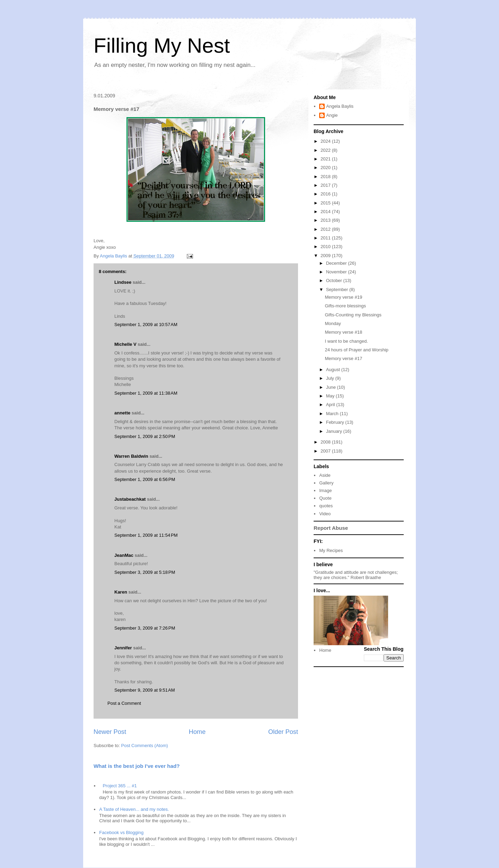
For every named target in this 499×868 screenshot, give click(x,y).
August (334, 370)
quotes (326, 506)
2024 (326, 141)
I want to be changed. (346, 341)
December (337, 263)
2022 (326, 150)
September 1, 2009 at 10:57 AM (146, 325)
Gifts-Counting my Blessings (353, 315)
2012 (326, 229)
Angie (332, 115)
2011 (326, 238)
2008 (326, 442)
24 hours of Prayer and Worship (356, 350)
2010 (326, 247)
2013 (326, 220)
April (331, 405)
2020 (326, 168)
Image (325, 490)
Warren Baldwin (131, 456)
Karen (121, 592)
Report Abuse (331, 528)
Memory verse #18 (343, 332)
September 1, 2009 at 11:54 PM (146, 535)
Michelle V (125, 344)
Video (325, 514)
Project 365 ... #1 (120, 786)
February (336, 422)
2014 (326, 212)
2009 (326, 256)
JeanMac (124, 555)
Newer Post (110, 732)
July (331, 378)
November (337, 272)
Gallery (326, 483)
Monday (333, 323)
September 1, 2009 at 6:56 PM (145, 479)
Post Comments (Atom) (145, 746)
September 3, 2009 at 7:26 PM (145, 628)
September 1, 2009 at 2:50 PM (145, 436)
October (335, 280)
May (331, 396)
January (335, 431)
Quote (325, 498)
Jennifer (123, 648)
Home (197, 732)
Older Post (283, 732)
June (332, 387)
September (338, 290)
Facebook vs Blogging (121, 832)
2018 (326, 177)
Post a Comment (124, 703)
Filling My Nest (162, 46)
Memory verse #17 (343, 358)
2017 (326, 185)
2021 (326, 159)
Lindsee (123, 282)
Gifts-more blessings (345, 306)
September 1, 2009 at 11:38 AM (146, 393)
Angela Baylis (340, 106)
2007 (326, 451)
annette (122, 413)
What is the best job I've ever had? (137, 766)
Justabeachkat (130, 499)
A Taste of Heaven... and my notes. (134, 809)
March (333, 414)
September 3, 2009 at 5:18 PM (145, 572)
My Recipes (331, 550)
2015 (326, 203)
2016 (326, 194)
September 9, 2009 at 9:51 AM (145, 690)
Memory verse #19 (343, 297)
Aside (325, 475)
